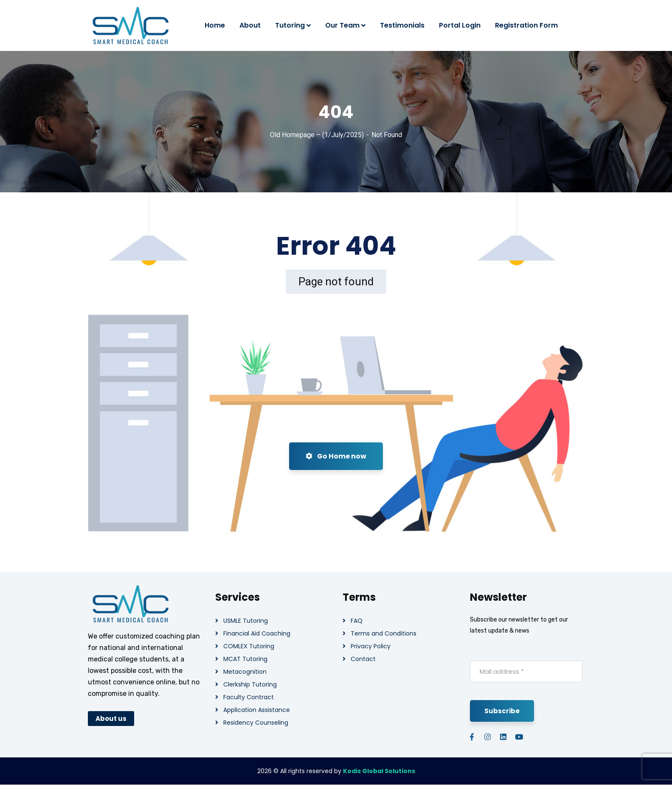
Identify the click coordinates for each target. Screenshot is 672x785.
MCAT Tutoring (245, 659)
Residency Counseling (256, 723)
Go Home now (336, 456)
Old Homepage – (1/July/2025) (317, 135)
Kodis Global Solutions (379, 771)
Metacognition (245, 672)
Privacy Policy (371, 646)
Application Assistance (257, 710)
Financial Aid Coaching (257, 633)
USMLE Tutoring (246, 621)
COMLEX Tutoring (249, 646)
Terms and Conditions (384, 633)
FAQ (357, 621)
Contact (363, 659)
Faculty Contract (249, 697)
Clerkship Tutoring (250, 684)
